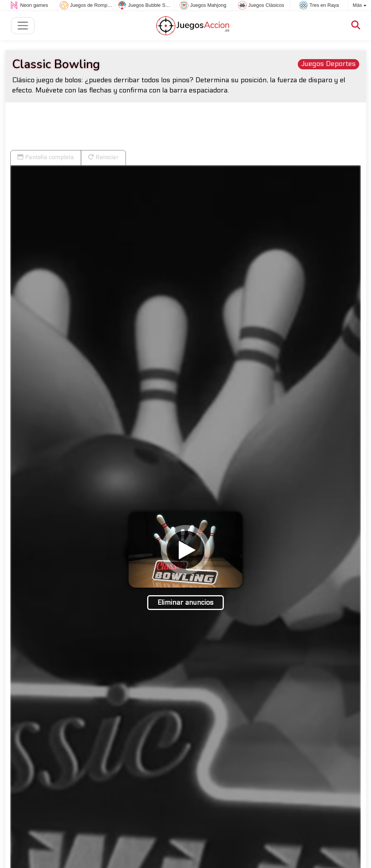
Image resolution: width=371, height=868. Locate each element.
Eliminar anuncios (185, 603)
